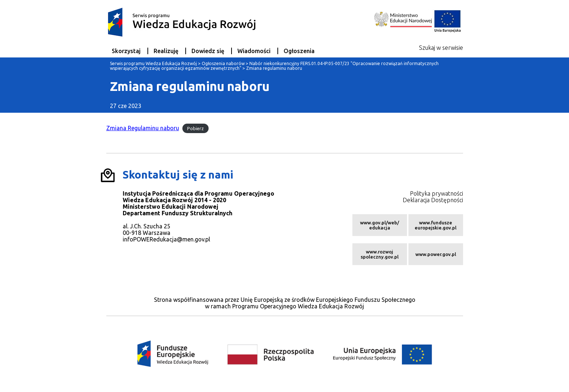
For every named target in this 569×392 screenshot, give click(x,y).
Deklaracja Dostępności (433, 200)
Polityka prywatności (436, 193)
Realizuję (166, 51)
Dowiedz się (208, 51)
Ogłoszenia (299, 51)
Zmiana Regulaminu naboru (143, 128)
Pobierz (195, 128)
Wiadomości (254, 51)
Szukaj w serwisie (441, 48)
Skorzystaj (126, 51)
